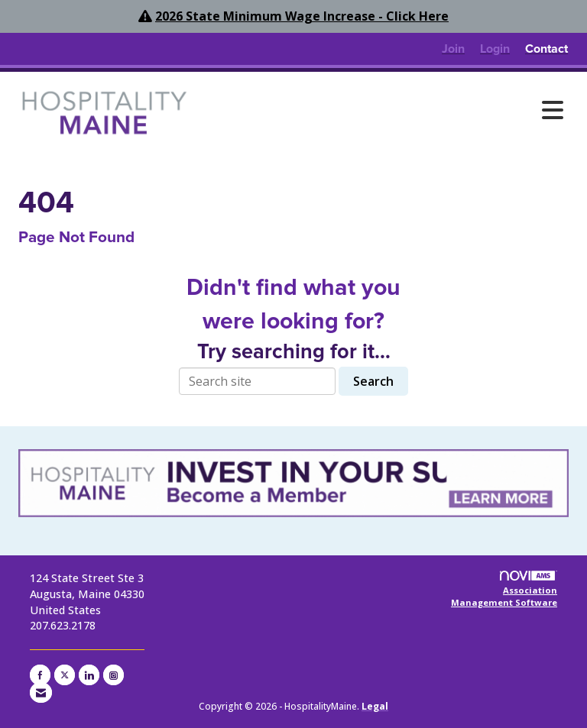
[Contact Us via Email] (41, 692)
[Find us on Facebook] (40, 675)
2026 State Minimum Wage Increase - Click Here (302, 16)
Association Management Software (504, 589)
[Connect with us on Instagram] (114, 675)
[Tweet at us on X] (65, 675)
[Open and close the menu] (384, 110)
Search (373, 381)
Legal (375, 706)
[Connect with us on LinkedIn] (89, 675)
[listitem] (453, 49)
